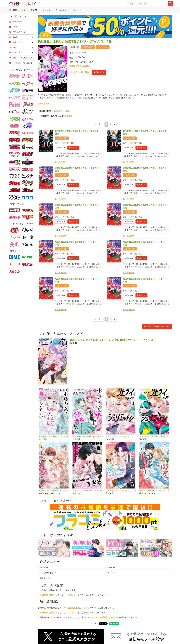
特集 (70, 631)
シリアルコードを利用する (22, 31)
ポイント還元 (103, 15)
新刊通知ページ (75, 576)
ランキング (57, 631)
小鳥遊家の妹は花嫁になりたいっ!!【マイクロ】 (88, 404)
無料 (92, 631)
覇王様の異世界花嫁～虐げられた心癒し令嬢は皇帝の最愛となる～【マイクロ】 (55, 458)
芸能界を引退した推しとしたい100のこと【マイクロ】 (122, 458)
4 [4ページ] (111, 92)
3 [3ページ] (107, 92)
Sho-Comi (82, 25)
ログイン (72, 563)
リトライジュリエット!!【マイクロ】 (155, 404)
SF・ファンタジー (48, 541)
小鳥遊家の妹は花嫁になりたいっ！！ (55, 404)
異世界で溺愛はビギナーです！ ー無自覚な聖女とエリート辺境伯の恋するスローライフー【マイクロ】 (155, 458)
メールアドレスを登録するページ (102, 585)
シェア (94, 591)
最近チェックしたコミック (111, 631)
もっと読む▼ (44, 72)
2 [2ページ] (103, 92)
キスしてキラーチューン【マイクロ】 (88, 458)
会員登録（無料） (48, 563)
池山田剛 (82, 21)
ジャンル (81, 631)
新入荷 (44, 631)
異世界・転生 (46, 546)
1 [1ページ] (99, 92)
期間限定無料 (89, 15)
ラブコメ (111, 541)
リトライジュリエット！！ (118, 404)
